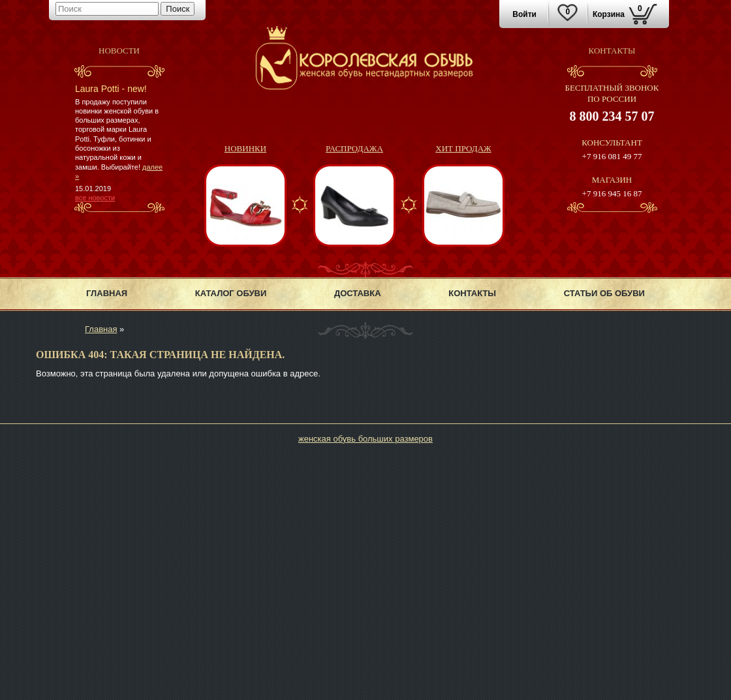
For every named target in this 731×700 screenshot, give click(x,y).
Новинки (245, 148)
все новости (95, 198)
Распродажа (354, 148)
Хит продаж (463, 148)
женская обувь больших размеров (365, 439)
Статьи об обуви (604, 293)
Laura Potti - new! (111, 89)
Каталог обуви (231, 293)
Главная (107, 293)
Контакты (472, 293)
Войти (524, 14)
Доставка (358, 293)
